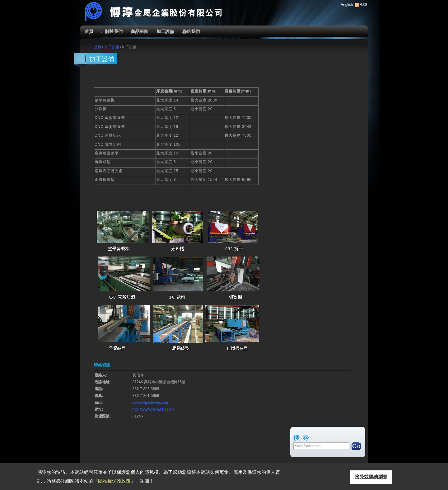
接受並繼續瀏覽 (371, 477)
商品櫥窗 (139, 31)
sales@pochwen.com (150, 403)
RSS (364, 5)
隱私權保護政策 (114, 481)
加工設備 (165, 31)
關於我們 (114, 31)
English (347, 5)
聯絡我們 (191, 31)
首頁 (89, 31)
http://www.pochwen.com (153, 409)
